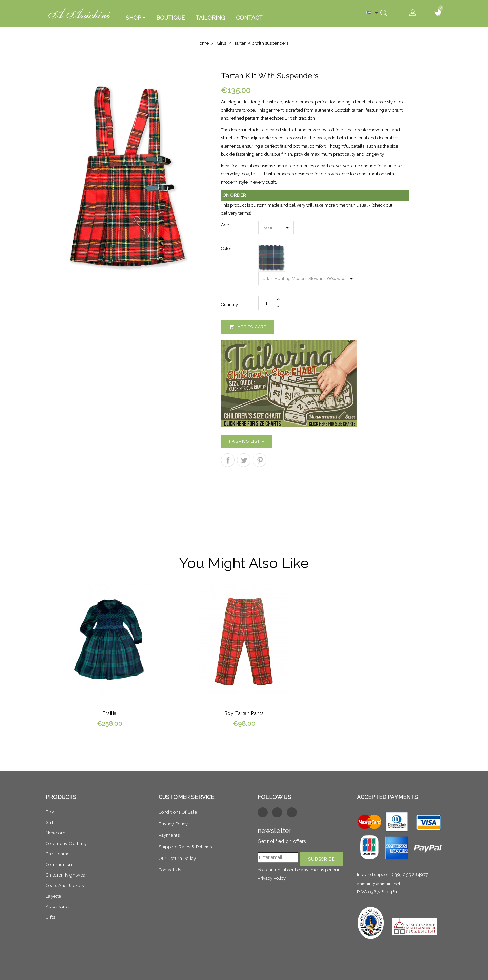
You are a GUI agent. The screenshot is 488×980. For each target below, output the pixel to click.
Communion (59, 864)
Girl (49, 822)
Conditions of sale (178, 812)
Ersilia (110, 713)
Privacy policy (173, 824)
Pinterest (260, 460)
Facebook (263, 812)
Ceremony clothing (66, 843)
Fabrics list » (247, 441)
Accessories (58, 907)
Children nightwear (66, 875)
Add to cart (248, 327)
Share (228, 460)
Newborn (56, 833)
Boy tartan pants (244, 713)
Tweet (244, 460)
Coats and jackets (65, 885)
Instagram (292, 812)
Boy (50, 812)
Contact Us (170, 870)
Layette (53, 896)
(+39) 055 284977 (410, 875)
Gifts (50, 917)
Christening (58, 854)
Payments (169, 835)
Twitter (277, 812)
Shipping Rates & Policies (185, 847)
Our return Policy (177, 858)
